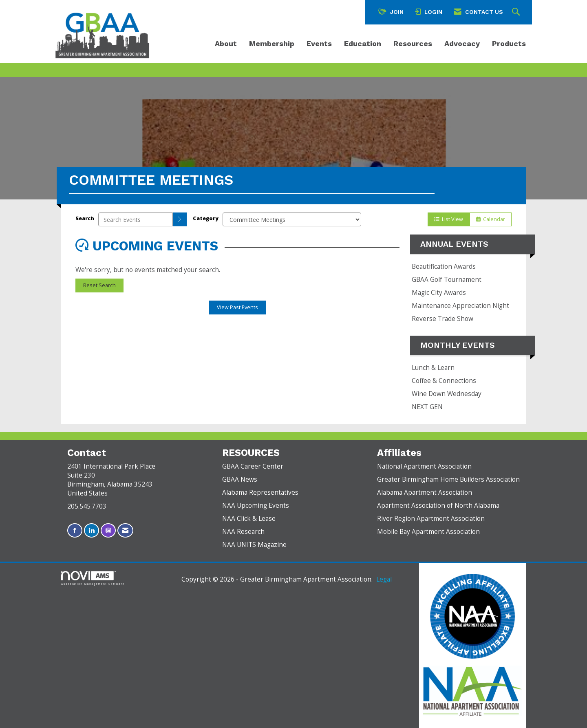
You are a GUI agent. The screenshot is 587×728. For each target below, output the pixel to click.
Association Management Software (93, 578)
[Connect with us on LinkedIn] (92, 530)
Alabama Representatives (260, 492)
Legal (384, 579)
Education (363, 43)
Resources (413, 43)
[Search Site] (517, 12)
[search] (180, 219)
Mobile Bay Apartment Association (428, 532)
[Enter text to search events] (136, 219)
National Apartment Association (424, 466)
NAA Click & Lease (249, 519)
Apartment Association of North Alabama (438, 506)
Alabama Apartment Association (425, 492)
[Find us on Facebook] (75, 530)
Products (509, 43)
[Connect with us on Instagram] (108, 530)
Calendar (491, 219)
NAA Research (243, 532)
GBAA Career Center (253, 466)
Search (85, 218)
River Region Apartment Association (431, 519)
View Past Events (237, 307)
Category (206, 218)
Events (319, 43)
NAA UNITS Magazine (254, 545)
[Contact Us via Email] (125, 530)
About (226, 43)
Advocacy (462, 43)
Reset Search (99, 285)
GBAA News (240, 479)
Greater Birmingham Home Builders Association (448, 479)
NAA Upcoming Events (256, 506)
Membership (272, 43)
